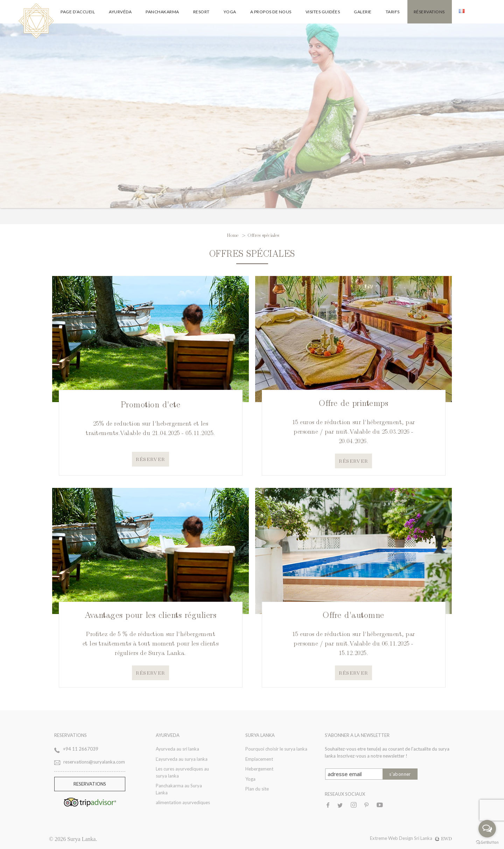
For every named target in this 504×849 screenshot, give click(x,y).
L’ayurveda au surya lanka (182, 759)
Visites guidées (323, 12)
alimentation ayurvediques (183, 802)
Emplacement (259, 759)
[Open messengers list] (487, 829)
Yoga (230, 12)
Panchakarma (162, 12)
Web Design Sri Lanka (420, 838)
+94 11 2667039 (81, 749)
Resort (201, 12)
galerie (363, 12)
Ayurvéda (120, 12)
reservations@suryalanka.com (94, 762)
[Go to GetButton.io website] (487, 842)
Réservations (429, 12)
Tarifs (393, 12)
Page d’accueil (78, 12)
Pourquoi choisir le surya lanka (276, 749)
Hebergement (259, 769)
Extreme (379, 838)
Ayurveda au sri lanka (177, 749)
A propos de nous (271, 12)
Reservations (90, 784)
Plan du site (257, 789)
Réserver (151, 459)
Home (234, 235)
